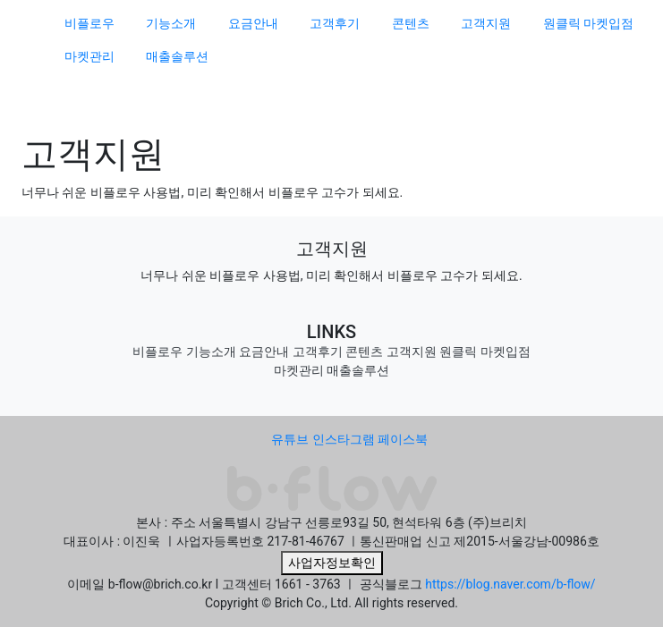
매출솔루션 (177, 56)
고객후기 (335, 23)
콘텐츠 (411, 23)
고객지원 (486, 23)
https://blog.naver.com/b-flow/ (510, 584)
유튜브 (290, 439)
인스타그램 (344, 439)
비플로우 (89, 23)
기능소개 (171, 23)
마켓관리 (89, 56)
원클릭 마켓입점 (588, 23)
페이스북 (403, 439)
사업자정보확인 (332, 563)
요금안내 (253, 23)
